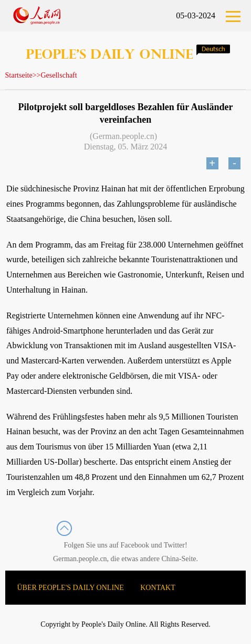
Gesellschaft (59, 75)
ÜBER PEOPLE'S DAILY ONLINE (71, 588)
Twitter (174, 545)
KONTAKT (158, 588)
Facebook (135, 545)
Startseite (19, 75)
